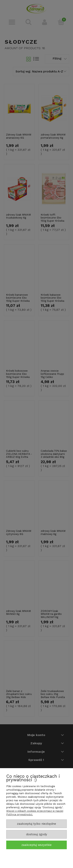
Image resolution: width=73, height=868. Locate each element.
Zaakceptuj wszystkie (36, 845)
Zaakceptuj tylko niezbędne (36, 824)
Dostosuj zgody (37, 834)
